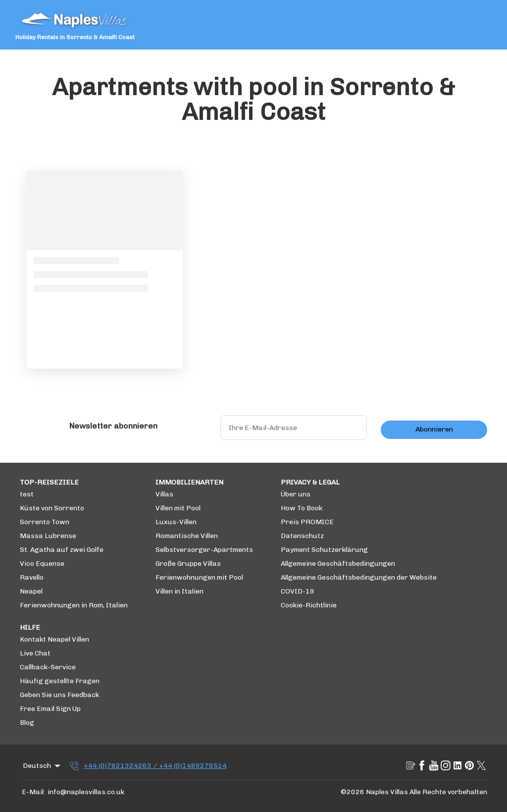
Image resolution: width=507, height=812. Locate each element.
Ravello (32, 577)
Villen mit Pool (178, 508)
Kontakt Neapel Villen (54, 639)
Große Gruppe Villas (188, 564)
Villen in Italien (179, 591)
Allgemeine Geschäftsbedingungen (338, 564)
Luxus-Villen (176, 522)
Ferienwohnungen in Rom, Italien (74, 605)
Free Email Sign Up (50, 709)
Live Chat (35, 653)
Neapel (31, 591)
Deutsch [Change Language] (42, 766)
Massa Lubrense (48, 536)
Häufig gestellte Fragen (60, 681)
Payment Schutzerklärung (324, 550)
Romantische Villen (187, 536)
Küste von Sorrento (52, 508)
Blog (27, 723)
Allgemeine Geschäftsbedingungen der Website (359, 577)
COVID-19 (298, 591)
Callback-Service (48, 667)
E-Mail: (33, 792)
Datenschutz (302, 536)
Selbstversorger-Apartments (204, 550)
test (27, 494)
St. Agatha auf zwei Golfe (62, 550)
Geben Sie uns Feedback (59, 695)
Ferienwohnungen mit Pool (199, 577)
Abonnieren (434, 429)
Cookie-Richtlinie (309, 605)
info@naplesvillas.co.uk (86, 792)
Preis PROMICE (307, 522)
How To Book (302, 508)
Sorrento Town (45, 522)
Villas (164, 494)
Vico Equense (42, 564)
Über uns (296, 494)
